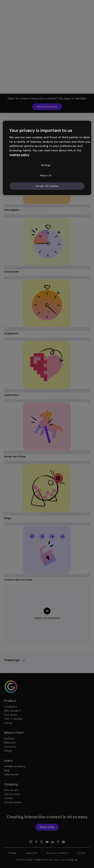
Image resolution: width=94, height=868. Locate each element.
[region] (47, 158)
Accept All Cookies (47, 186)
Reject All (46, 175)
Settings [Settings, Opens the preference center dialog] (46, 165)
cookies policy (19, 155)
